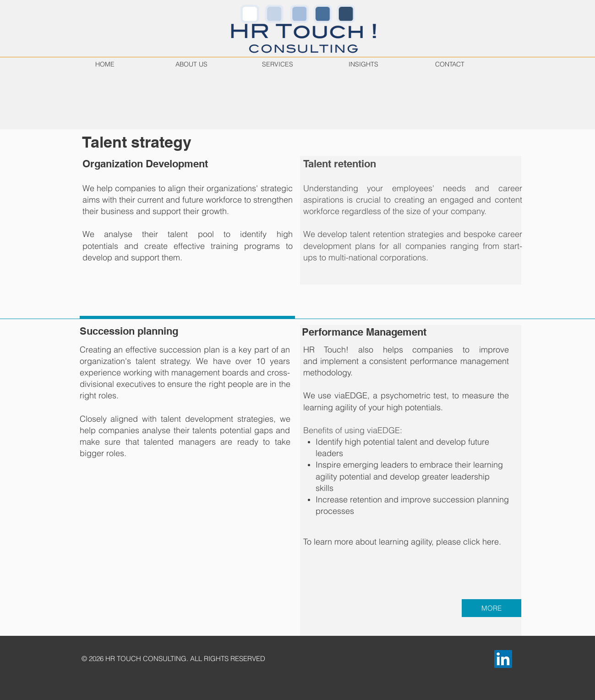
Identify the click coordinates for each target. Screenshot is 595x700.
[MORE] (491, 608)
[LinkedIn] (503, 659)
